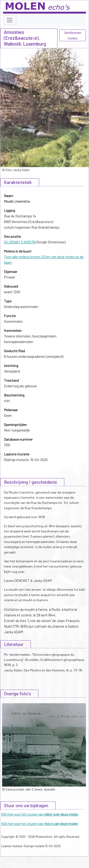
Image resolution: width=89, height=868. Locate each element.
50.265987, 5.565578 (20, 242)
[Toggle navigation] (10, 20)
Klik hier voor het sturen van (40, 814)
